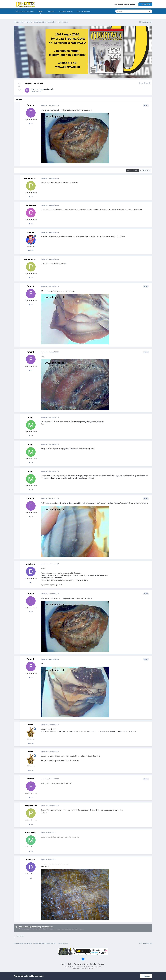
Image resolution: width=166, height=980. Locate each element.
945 (31, 436)
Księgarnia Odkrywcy (66, 11)
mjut (30, 417)
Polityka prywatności (81, 964)
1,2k (31, 851)
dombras (30, 564)
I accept (146, 976)
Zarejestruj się (145, 4)
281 (31, 124)
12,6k (31, 251)
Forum (41, 12)
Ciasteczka (101, 964)
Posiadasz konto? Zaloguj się (126, 4)
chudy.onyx (30, 205)
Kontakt (93, 964)
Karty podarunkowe (84, 11)
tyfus (30, 725)
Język (63, 964)
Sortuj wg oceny (132, 170)
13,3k (31, 743)
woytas (30, 232)
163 (31, 197)
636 (31, 224)
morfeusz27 (30, 833)
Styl (70, 964)
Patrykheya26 (30, 178)
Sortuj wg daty (145, 170)
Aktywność (51, 11)
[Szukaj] (126, 11)
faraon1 (50, 89)
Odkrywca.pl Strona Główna (25, 11)
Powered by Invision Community (83, 968)
